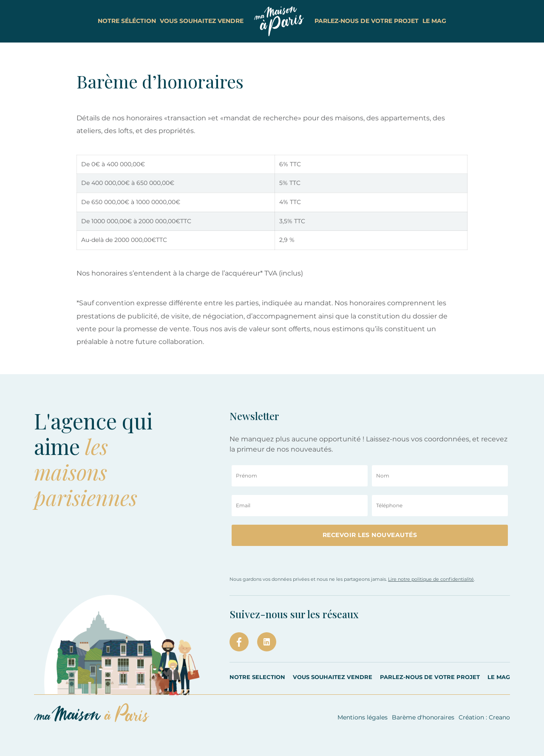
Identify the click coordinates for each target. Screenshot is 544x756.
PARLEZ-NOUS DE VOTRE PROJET (430, 677)
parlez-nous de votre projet (373, 21)
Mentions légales (363, 717)
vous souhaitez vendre (195, 21)
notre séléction (107, 21)
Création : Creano (484, 717)
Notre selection (257, 677)
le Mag (454, 21)
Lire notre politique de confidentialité (431, 579)
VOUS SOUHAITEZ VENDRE (333, 677)
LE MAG (499, 677)
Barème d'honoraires (423, 717)
